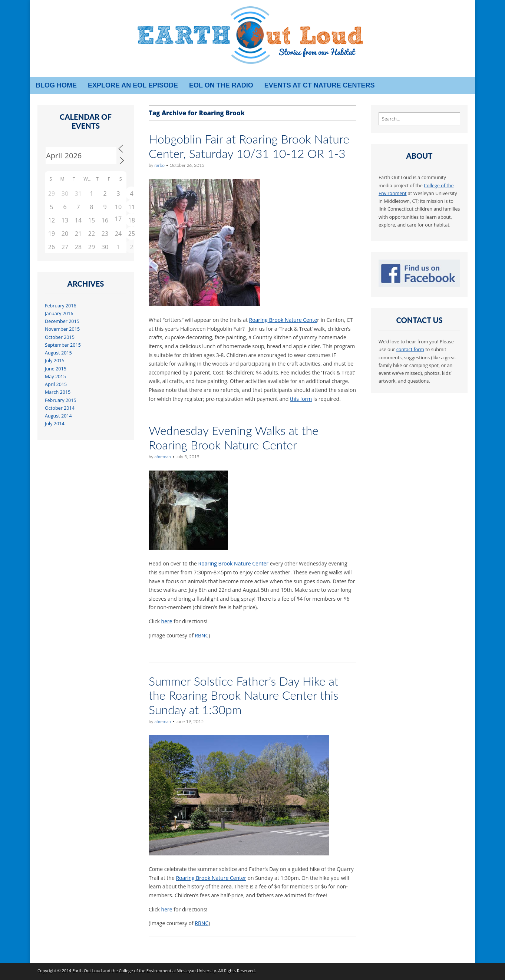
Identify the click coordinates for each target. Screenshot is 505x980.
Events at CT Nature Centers (320, 85)
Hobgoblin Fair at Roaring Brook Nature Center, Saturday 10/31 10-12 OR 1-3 (249, 146)
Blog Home (56, 85)
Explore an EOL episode (133, 85)
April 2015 (56, 384)
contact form (410, 349)
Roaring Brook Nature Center (233, 563)
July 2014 (55, 424)
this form (301, 399)
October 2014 (60, 408)
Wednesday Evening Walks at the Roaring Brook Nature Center (234, 437)
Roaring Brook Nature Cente (283, 320)
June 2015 (56, 369)
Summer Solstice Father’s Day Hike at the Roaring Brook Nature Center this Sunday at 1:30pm (244, 695)
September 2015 (63, 345)
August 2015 (58, 353)
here (167, 621)
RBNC (202, 635)
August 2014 (58, 416)
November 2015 (62, 329)
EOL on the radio (221, 85)
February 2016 (61, 306)
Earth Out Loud (87, 971)
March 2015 (58, 392)
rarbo (159, 165)
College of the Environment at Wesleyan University (167, 971)
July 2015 (55, 361)
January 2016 (59, 314)
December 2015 (62, 321)
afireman (162, 457)
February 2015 (61, 400)
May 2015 (55, 377)
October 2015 (60, 337)
